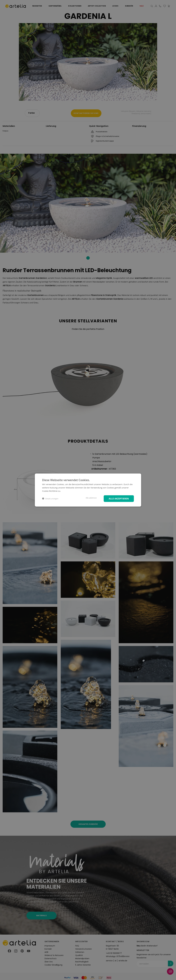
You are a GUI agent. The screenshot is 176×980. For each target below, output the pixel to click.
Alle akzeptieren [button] (118, 498)
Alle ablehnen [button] (90, 498)
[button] (50, 499)
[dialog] (88, 490)
